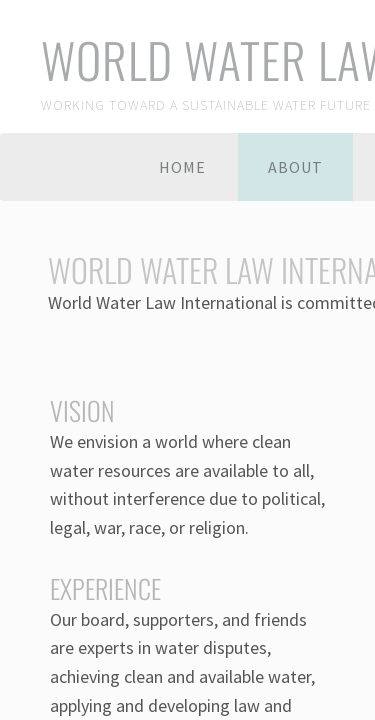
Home (182, 167)
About (295, 167)
